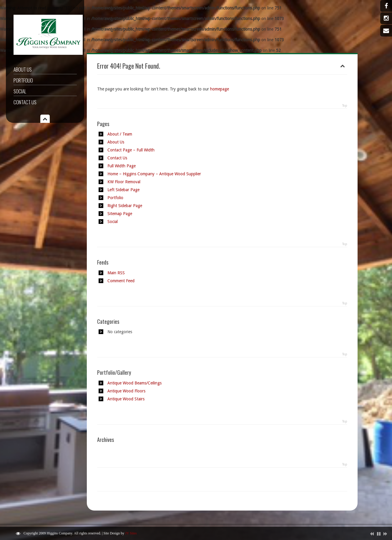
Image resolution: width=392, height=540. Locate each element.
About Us (23, 69)
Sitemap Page (120, 214)
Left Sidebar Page (123, 190)
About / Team (120, 134)
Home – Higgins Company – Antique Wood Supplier (154, 174)
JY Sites (131, 533)
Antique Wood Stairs (126, 399)
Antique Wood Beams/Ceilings (134, 383)
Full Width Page (122, 166)
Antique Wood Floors (126, 391)
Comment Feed (121, 281)
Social (20, 91)
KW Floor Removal (124, 182)
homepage (220, 89)
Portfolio (23, 80)
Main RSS (116, 273)
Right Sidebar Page (125, 206)
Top (345, 106)
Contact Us (25, 102)
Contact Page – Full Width (131, 150)
